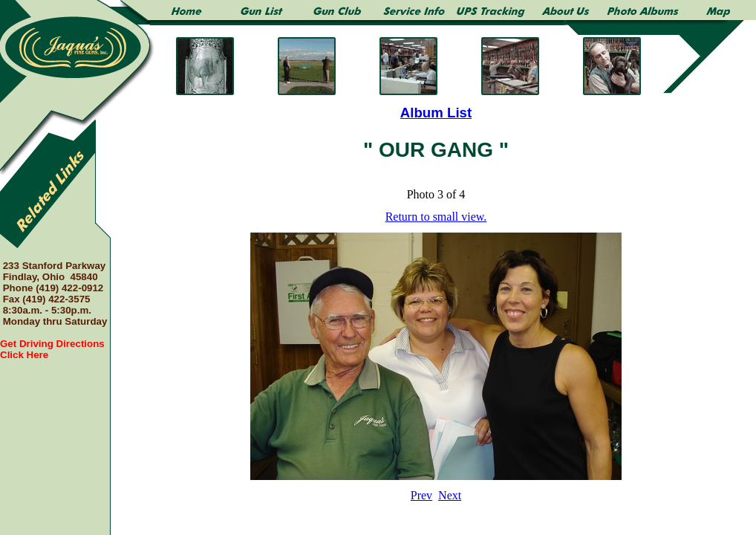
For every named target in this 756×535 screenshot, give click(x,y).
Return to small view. (436, 217)
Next (450, 495)
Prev (421, 495)
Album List (436, 113)
